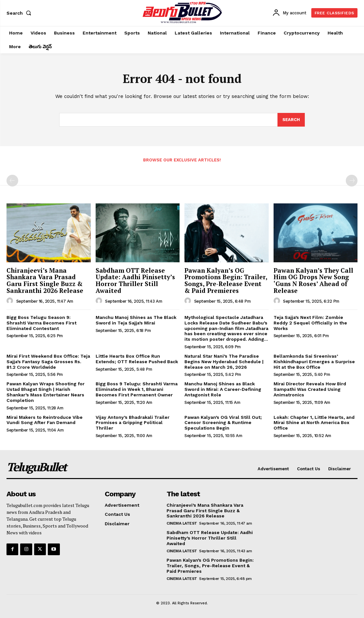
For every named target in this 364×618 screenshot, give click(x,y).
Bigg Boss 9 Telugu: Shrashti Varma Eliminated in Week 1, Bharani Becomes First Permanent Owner (137, 389)
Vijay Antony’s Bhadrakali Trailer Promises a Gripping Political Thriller (133, 423)
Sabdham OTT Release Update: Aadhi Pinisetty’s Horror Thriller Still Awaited (135, 281)
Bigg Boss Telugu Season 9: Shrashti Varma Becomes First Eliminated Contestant (41, 323)
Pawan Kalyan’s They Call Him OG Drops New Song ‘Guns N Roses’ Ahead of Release (313, 281)
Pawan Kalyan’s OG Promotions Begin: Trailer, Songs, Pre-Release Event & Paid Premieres (226, 281)
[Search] (291, 120)
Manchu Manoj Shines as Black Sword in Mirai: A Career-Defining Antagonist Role (223, 389)
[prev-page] (12, 181)
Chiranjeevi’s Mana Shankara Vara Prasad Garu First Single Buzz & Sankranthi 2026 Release (45, 281)
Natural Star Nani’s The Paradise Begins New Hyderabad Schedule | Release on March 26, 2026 (224, 362)
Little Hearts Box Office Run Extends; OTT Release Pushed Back (137, 359)
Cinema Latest (182, 523)
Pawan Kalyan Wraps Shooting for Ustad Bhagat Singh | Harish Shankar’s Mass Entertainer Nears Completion (46, 392)
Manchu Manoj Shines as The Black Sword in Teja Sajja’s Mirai (136, 320)
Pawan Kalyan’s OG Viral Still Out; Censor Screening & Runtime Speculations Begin (223, 423)
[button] (20, 13)
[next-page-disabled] (352, 181)
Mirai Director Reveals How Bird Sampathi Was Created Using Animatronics (310, 389)
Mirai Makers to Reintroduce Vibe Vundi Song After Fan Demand (45, 420)
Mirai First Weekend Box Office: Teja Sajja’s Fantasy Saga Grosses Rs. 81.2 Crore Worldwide (48, 362)
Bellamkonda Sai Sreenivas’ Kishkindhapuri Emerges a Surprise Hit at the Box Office (314, 362)
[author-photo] (11, 301)
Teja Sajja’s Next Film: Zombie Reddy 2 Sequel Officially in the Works (310, 323)
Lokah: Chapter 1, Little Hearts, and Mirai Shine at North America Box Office (314, 423)
